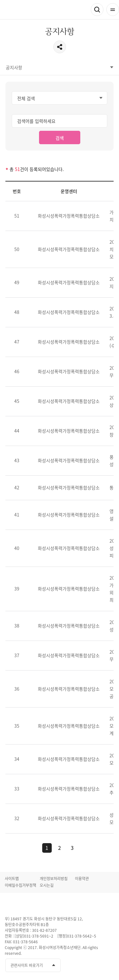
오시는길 (47, 885)
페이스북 (74, 966)
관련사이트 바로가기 (27, 965)
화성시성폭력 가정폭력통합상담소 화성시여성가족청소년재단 (43, 10)
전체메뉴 (113, 10)
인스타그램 (97, 966)
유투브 (85, 966)
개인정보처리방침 (54, 879)
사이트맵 (12, 879)
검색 (97, 10)
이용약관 (82, 879)
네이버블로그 (109, 966)
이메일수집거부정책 (20, 885)
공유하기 (60, 47)
